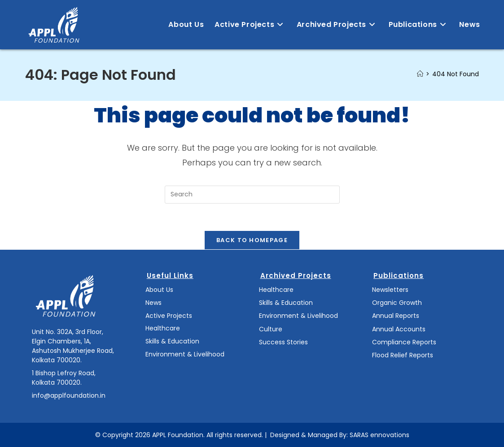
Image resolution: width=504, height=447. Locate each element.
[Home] (420, 74)
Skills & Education (172, 341)
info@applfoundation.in (69, 395)
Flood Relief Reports (403, 355)
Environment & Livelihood (185, 354)
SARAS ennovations (379, 435)
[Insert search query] (252, 195)
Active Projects (169, 316)
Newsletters (390, 290)
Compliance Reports (404, 342)
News (153, 303)
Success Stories (283, 342)
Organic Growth (397, 303)
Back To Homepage (252, 240)
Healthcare (163, 328)
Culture (271, 329)
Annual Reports (396, 316)
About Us (159, 290)
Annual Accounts (399, 329)
